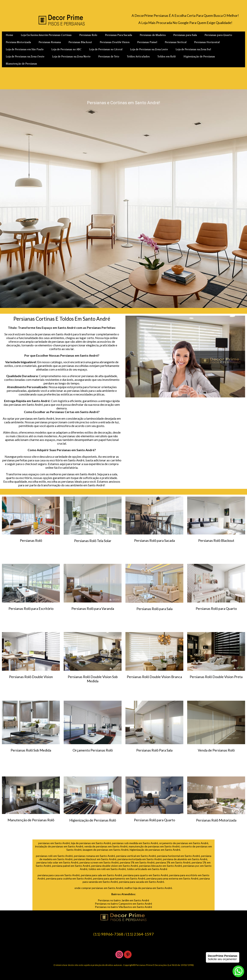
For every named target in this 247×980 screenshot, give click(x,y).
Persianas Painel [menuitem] (147, 42)
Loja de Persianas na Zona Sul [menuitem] (193, 49)
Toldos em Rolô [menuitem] (167, 57)
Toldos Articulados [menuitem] (138, 57)
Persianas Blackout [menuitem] (80, 42)
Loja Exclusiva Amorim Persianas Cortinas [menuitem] (46, 35)
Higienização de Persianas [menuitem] (199, 57)
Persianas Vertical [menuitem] (176, 42)
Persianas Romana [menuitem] (50, 42)
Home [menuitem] (9, 35)
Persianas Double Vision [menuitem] (115, 42)
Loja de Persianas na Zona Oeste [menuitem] (25, 57)
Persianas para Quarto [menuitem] (218, 35)
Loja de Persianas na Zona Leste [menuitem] (149, 49)
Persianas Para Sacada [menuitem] (118, 35)
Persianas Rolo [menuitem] (88, 35)
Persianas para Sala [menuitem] (185, 35)
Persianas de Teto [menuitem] (109, 57)
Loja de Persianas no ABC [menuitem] (66, 49)
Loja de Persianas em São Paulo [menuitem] (25, 49)
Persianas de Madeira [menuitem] (153, 35)
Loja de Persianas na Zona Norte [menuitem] (71, 57)
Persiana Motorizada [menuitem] (18, 42)
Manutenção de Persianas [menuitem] (21, 64)
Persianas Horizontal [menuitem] (207, 42)
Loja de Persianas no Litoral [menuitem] (106, 49)
